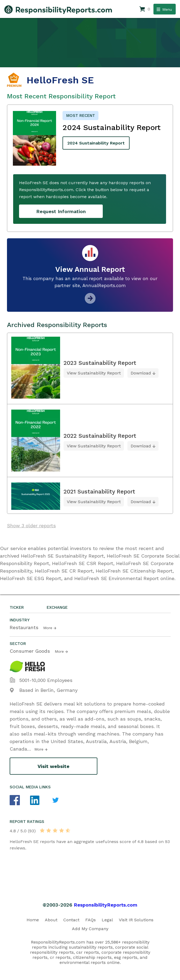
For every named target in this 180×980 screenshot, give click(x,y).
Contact (71, 920)
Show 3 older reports (31, 526)
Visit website (54, 766)
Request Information (61, 211)
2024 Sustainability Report (96, 143)
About (51, 920)
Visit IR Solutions (136, 920)
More (48, 628)
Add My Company (90, 929)
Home (33, 920)
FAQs (91, 920)
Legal (107, 920)
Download (141, 373)
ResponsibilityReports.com (106, 905)
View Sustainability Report (94, 373)
